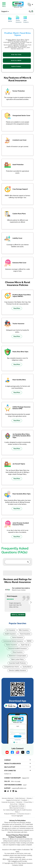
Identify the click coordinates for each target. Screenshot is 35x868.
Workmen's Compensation (18, 656)
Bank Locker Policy (18, 659)
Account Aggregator (17, 816)
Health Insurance (10, 634)
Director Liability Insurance (17, 670)
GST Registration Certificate (17, 806)
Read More (17, 308)
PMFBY (29, 641)
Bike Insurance (24, 630)
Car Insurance (11, 630)
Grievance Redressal (8, 798)
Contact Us (8, 774)
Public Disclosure (20, 798)
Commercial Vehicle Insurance (13, 641)
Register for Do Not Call (13, 800)
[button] (30, 5)
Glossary (29, 798)
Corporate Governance (8, 802)
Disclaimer (20, 802)
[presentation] (31, 602)
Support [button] (4, 11)
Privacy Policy (28, 802)
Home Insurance (17, 637)
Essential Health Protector (17, 663)
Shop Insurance (18, 652)
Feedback (24, 800)
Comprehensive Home (12, 667)
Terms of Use (14, 804)
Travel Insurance (25, 634)
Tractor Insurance (11, 645)
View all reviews (18, 615)
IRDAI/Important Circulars (17, 808)
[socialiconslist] (5, 791)
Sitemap (22, 804)
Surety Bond (27, 667)
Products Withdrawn (10, 814)
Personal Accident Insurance (17, 648)
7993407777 (26, 778)
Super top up (25, 645)
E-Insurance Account (24, 814)
